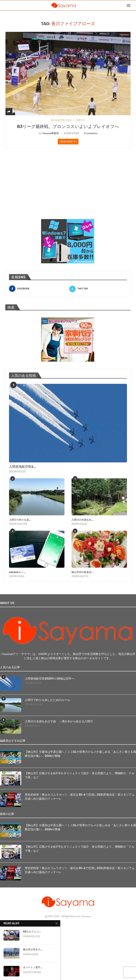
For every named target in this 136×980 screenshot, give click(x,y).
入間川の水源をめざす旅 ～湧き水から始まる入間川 (59, 721)
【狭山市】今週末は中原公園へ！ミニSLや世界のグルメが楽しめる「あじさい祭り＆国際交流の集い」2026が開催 (80, 754)
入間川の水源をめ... (83, 520)
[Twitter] (98, 289)
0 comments (91, 133)
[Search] (134, 5)
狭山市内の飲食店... (83, 572)
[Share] (9, 112)
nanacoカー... (17, 572)
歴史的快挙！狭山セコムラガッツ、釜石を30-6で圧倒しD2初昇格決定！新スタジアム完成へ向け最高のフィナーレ (80, 797)
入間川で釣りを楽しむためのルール (47, 700)
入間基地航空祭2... (22, 467)
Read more (68, 142)
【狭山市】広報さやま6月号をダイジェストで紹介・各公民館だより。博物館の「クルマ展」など (80, 775)
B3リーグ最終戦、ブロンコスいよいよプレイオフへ (68, 127)
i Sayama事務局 (50, 133)
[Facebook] (38, 289)
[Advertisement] (32, 188)
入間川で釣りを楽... (20, 520)
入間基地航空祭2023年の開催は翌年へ (50, 679)
